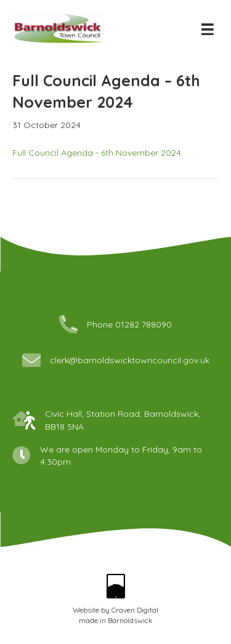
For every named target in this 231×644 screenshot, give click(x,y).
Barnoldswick (130, 620)
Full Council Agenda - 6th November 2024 (97, 153)
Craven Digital (135, 610)
